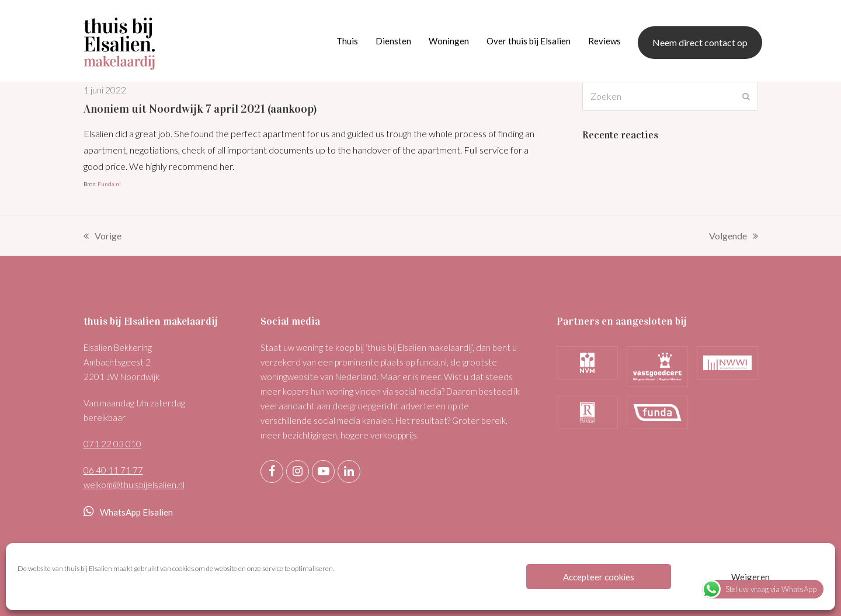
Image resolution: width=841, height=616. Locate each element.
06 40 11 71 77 (113, 470)
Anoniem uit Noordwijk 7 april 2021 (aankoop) (200, 109)
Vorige (102, 237)
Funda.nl (109, 184)
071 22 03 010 (112, 444)
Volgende (734, 237)
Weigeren (750, 577)
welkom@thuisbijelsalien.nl (134, 485)
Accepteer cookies (599, 577)
